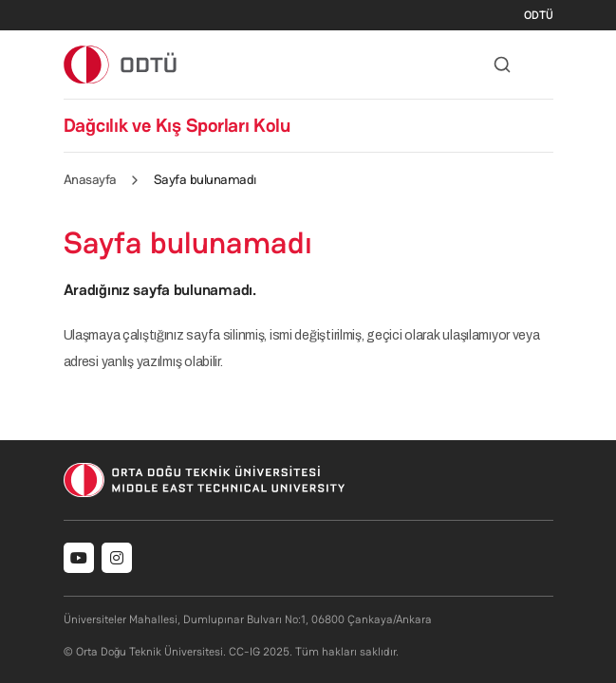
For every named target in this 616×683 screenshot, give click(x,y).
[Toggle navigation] (544, 65)
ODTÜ (539, 15)
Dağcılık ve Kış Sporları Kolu (177, 125)
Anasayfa (90, 179)
